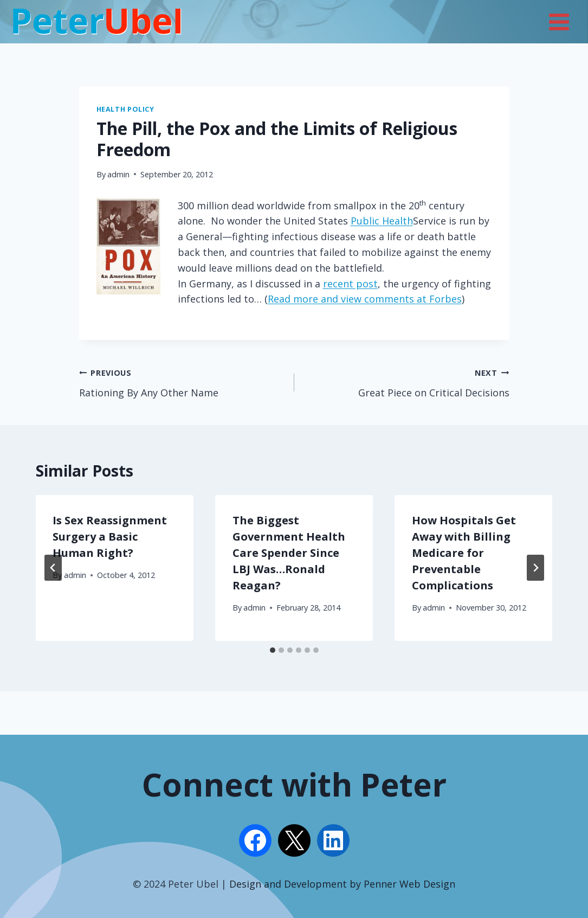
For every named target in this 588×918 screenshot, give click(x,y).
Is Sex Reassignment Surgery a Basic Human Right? (110, 537)
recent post (350, 284)
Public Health (382, 221)
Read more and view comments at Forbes (365, 299)
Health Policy (125, 109)
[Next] (535, 568)
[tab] (273, 650)
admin (118, 174)
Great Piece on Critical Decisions (407, 382)
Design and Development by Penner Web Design (342, 884)
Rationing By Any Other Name (182, 382)
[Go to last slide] (53, 568)
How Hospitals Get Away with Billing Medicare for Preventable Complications (464, 553)
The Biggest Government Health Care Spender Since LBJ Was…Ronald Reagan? (289, 553)
